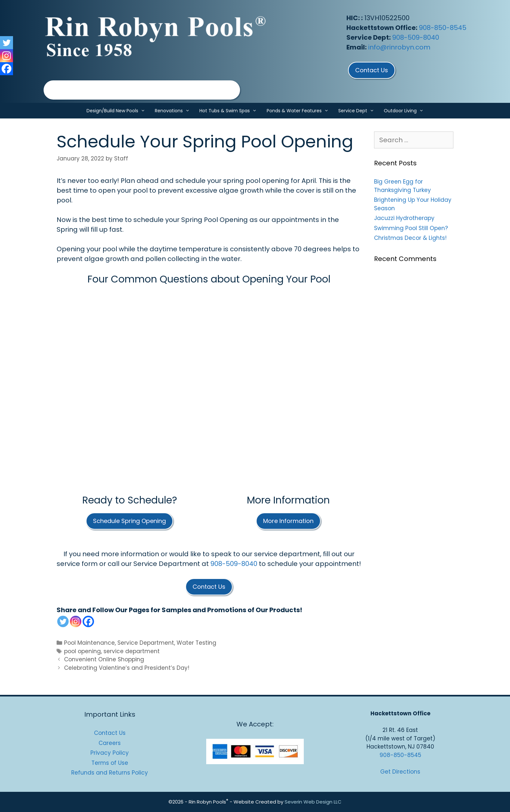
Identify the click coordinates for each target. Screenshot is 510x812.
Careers (110, 743)
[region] (142, 90)
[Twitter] (63, 621)
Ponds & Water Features (300, 111)
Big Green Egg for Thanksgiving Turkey (403, 186)
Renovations (175, 111)
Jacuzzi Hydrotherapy (404, 218)
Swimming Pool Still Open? (411, 228)
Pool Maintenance (89, 643)
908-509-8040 (416, 37)
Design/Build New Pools (118, 111)
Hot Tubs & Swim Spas (230, 111)
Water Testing (196, 643)
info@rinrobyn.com (399, 47)
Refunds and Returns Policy (110, 773)
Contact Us (110, 733)
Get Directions (400, 772)
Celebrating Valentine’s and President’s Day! (127, 668)
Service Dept (359, 111)
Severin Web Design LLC (313, 802)
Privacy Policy (110, 753)
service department (132, 651)
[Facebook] (88, 621)
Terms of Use (110, 763)
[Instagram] (76, 621)
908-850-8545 (443, 28)
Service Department (146, 643)
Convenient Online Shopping (104, 659)
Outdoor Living (406, 111)
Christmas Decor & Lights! (410, 238)
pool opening (82, 651)
